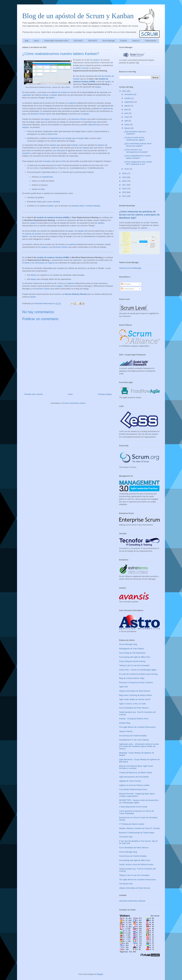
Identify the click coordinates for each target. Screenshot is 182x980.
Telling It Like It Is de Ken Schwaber (134, 665)
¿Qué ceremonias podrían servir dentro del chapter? (138, 145)
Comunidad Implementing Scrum (133, 789)
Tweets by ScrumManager (130, 268)
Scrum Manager (109, 41)
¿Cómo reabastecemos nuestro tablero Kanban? (137, 157)
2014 (125, 196)
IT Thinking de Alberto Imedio (132, 824)
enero (127, 169)
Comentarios (127, 289)
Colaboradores (151, 41)
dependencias (94, 125)
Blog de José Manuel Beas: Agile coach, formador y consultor (136, 767)
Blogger (100, 974)
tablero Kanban (82, 68)
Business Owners (38, 114)
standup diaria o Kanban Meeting (86, 206)
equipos (96, 60)
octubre (128, 98)
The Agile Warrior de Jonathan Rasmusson (137, 727)
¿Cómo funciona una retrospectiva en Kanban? (136, 151)
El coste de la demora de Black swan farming (138, 674)
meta (59, 151)
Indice (36, 41)
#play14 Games (126, 731)
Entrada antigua (105, 394)
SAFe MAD (78, 41)
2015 (125, 192)
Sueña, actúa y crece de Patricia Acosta (136, 864)
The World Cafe (126, 837)
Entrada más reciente (34, 394)
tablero (52, 98)
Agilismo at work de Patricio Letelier (134, 785)
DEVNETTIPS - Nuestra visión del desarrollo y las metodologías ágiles (139, 801)
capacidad (27, 95)
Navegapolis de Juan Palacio (132, 649)
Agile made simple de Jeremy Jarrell (135, 699)
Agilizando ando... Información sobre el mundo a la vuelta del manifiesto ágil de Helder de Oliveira (139, 746)
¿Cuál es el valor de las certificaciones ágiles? (134, 139)
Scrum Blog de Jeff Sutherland (132, 653)
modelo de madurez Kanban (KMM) (53, 217)
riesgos (69, 138)
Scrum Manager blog (128, 644)
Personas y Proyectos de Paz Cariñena (136, 682)
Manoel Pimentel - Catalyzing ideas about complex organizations (137, 795)
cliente (50, 134)
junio (127, 113)
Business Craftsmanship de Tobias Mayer (137, 833)
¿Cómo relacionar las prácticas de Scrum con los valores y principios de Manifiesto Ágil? (139, 215)
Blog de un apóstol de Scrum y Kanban (78, 16)
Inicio (70, 394)
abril (127, 121)
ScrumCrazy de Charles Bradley (133, 736)
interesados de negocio (45, 263)
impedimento (47, 177)
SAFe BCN (92, 41)
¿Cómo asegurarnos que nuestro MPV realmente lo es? (138, 163)
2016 (125, 189)
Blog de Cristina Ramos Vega (132, 678)
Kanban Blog (125, 723)
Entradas (126, 284)
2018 (125, 181)
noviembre (129, 94)
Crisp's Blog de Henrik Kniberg (132, 661)
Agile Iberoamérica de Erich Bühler (134, 777)
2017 (125, 185)
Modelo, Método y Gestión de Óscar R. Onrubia (139, 828)
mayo (127, 117)
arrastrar (56, 202)
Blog (27, 41)
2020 (125, 173)
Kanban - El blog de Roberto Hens (134, 719)
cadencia (73, 103)
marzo (127, 124)
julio (126, 109)
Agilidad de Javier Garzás (130, 781)
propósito (26, 153)
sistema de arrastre (59, 92)
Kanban (45, 95)
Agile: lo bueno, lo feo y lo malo (133, 704)
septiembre (129, 102)
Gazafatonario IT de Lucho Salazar (134, 740)
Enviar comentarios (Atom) (74, 403)
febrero (128, 128)
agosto (128, 106)
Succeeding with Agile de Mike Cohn (135, 657)
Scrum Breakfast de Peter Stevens (134, 708)
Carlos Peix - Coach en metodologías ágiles (138, 670)
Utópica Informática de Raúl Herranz (135, 691)
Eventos (124, 41)
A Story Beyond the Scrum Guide (133, 807)
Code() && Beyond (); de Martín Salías (136, 772)
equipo (108, 82)
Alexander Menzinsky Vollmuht (132, 901)
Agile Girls (123, 687)
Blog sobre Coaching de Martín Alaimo (136, 695)
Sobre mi (136, 41)
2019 (125, 177)
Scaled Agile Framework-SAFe (56, 41)
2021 (125, 91)
